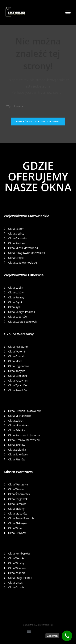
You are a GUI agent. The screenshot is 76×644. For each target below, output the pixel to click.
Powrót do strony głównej (38, 121)
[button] (68, 13)
